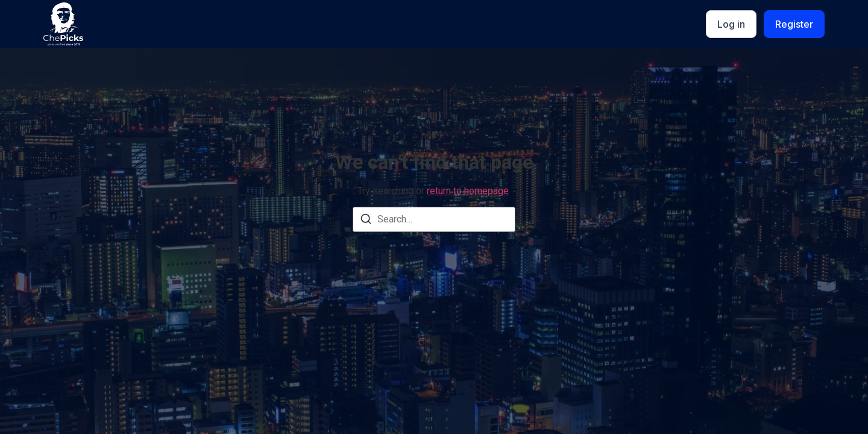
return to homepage (468, 191)
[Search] (366, 221)
